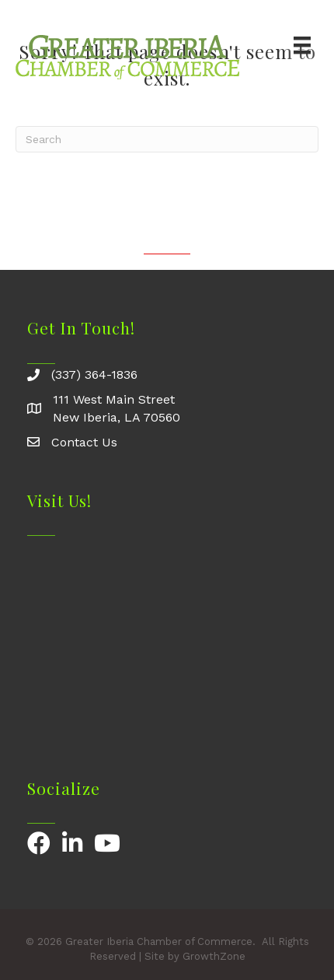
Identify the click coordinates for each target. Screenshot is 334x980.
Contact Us (84, 442)
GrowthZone (214, 956)
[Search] (167, 139)
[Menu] (302, 45)
